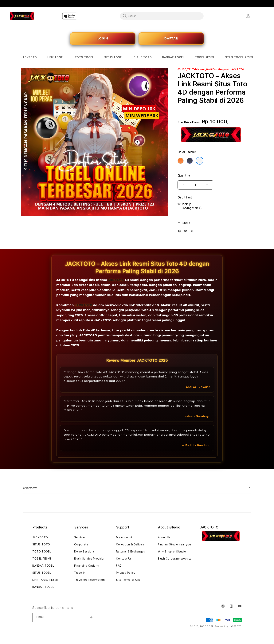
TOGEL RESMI (42, 559)
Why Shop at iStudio (172, 552)
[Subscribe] (91, 618)
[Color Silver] (200, 161)
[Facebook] (180, 232)
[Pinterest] (193, 232)
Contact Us (124, 559)
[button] (29, 57)
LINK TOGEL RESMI (45, 580)
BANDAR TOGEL (43, 566)
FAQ (119, 566)
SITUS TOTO (41, 544)
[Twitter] (186, 232)
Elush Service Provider (89, 559)
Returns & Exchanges (130, 552)
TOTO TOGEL (42, 552)
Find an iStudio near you (174, 544)
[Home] (34, 16)
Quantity (184, 175)
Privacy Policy (126, 573)
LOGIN (103, 38)
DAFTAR (171, 38)
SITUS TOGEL (42, 573)
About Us (164, 537)
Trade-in (80, 573)
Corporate (81, 544)
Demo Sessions (84, 552)
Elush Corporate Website (175, 559)
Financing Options (86, 566)
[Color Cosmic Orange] (181, 161)
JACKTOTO (83, 305)
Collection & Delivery (130, 544)
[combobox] (162, 16)
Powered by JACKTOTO (228, 626)
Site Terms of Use (128, 580)
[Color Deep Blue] (190, 161)
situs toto (116, 280)
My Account (124, 537)
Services (80, 537)
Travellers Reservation (89, 580)
